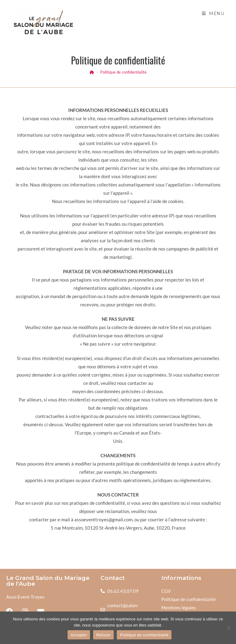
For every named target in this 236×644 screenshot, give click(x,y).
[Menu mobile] (213, 13)
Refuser (103, 635)
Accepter (79, 635)
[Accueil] (92, 72)
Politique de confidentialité (123, 72)
